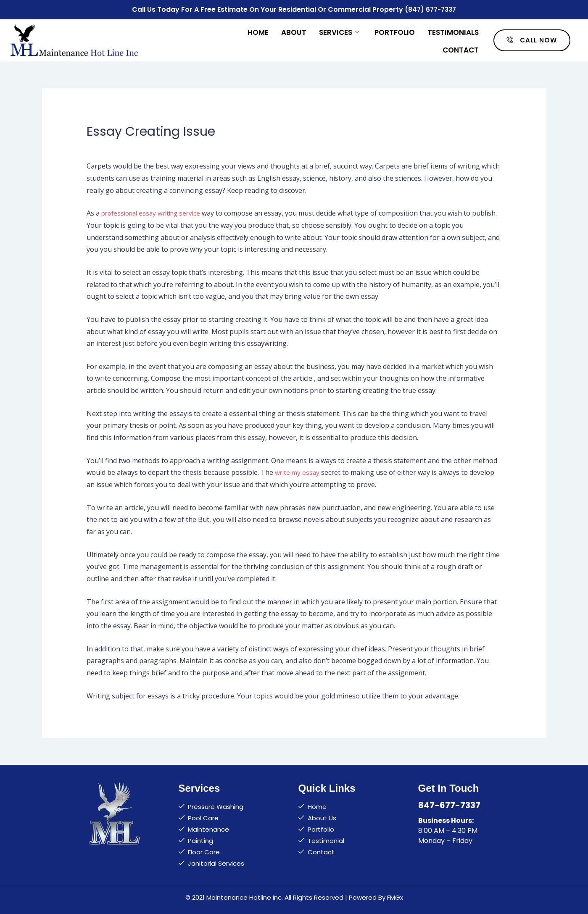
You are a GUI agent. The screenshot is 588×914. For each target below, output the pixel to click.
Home (258, 30)
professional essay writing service (155, 211)
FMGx (395, 896)
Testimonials (453, 30)
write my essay (298, 471)
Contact (461, 47)
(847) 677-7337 (431, 9)
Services (339, 30)
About (294, 30)
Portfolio (395, 30)
